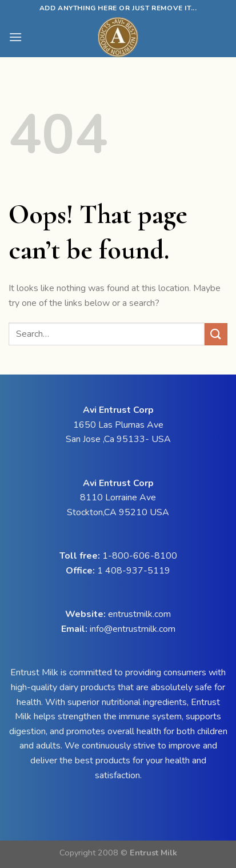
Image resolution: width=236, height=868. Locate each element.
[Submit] (216, 334)
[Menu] (15, 37)
